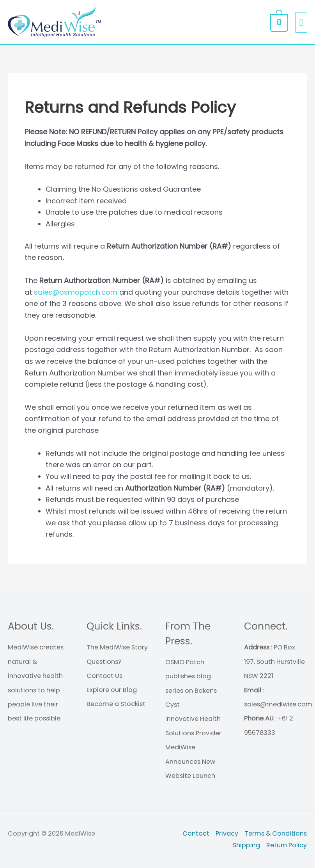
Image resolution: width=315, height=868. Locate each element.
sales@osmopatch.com (76, 292)
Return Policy (287, 845)
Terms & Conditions (276, 833)
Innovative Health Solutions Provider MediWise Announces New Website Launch (193, 748)
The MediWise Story (117, 648)
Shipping (247, 845)
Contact (196, 833)
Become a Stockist (116, 704)
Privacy (227, 833)
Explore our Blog (112, 690)
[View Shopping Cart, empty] (278, 22)
